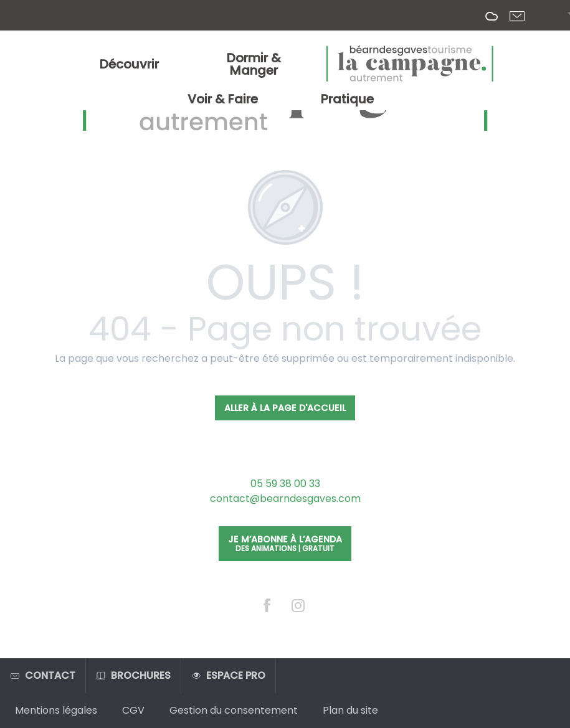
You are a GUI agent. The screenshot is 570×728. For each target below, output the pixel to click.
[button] (559, 16)
